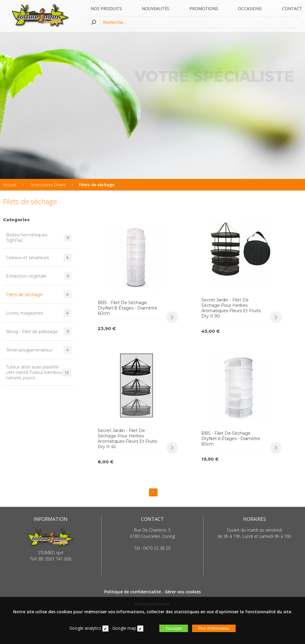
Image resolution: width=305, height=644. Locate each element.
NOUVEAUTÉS (155, 8)
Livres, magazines (39, 313)
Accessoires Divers (48, 185)
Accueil (10, 185)
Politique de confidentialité (133, 592)
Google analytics (85, 628)
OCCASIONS (250, 8)
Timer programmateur (39, 350)
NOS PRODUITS (106, 8)
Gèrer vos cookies (183, 592)
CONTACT (292, 8)
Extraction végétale (39, 276)
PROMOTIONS (204, 8)
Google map (124, 628)
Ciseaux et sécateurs (39, 257)
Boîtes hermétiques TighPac (39, 238)
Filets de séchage (97, 185)
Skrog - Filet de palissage (39, 331)
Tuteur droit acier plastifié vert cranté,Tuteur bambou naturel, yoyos (39, 372)
